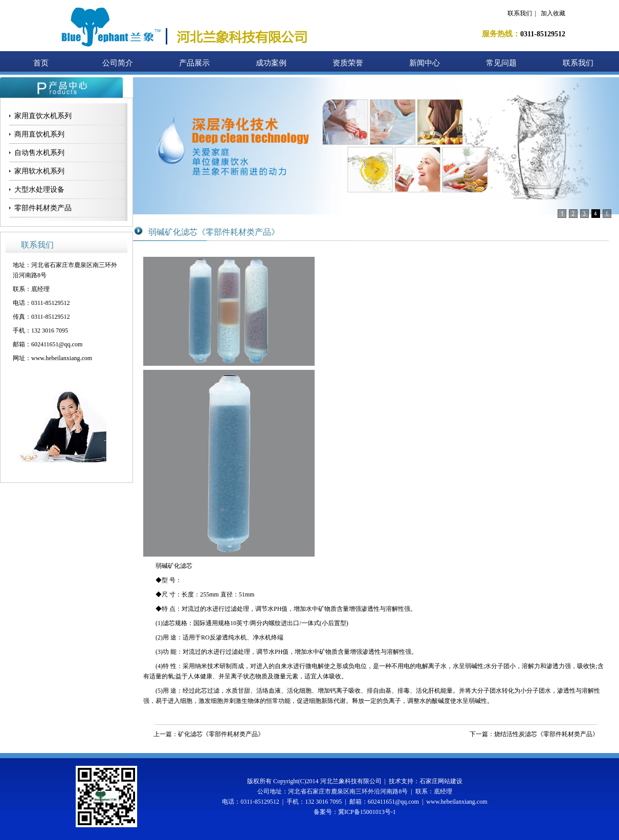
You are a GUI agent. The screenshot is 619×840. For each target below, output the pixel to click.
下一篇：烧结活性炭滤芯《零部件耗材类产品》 (534, 734)
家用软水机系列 (39, 171)
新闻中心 (425, 63)
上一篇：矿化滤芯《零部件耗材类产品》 (209, 734)
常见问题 (501, 63)
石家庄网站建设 (441, 781)
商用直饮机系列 (39, 134)
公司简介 (118, 63)
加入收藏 (553, 13)
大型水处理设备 (39, 190)
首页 (41, 63)
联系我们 (520, 13)
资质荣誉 (348, 63)
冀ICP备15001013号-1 (367, 812)
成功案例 (271, 63)
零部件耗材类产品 (43, 208)
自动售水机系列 (39, 153)
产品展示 (194, 63)
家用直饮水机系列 (43, 116)
